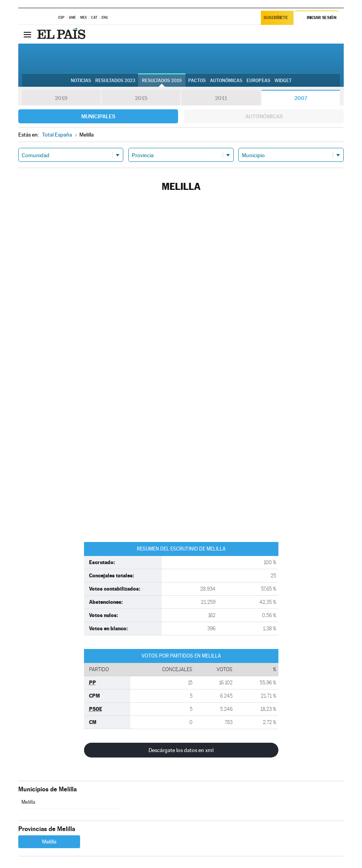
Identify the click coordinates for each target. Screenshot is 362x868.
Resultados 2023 (115, 81)
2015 (141, 98)
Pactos (197, 81)
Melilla (28, 802)
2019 (61, 98)
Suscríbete (276, 18)
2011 (221, 98)
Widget (283, 81)
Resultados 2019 (162, 81)
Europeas (258, 81)
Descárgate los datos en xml (181, 750)
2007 (301, 98)
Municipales (98, 116)
